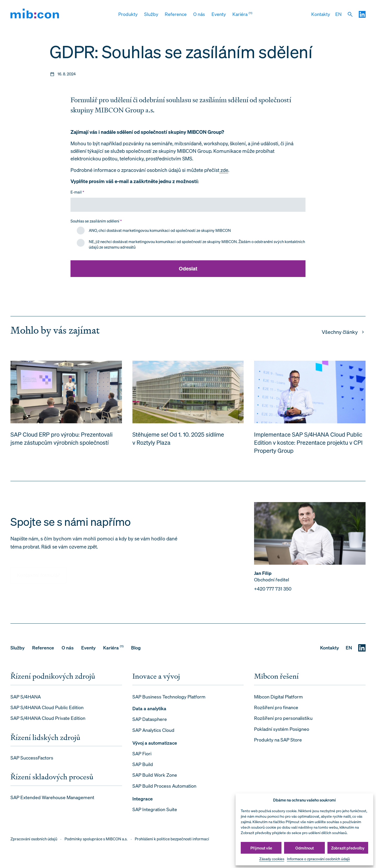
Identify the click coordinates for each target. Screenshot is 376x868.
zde (224, 170)
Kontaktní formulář (38, 569)
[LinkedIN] (362, 14)
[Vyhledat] (350, 14)
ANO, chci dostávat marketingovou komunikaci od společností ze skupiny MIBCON (160, 230)
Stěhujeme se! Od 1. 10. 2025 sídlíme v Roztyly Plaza (178, 440)
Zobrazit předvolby (348, 848)
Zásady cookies (272, 859)
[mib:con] (35, 14)
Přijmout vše (261, 848)
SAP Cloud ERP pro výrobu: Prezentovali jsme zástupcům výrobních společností (61, 440)
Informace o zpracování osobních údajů (318, 859)
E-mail (77, 192)
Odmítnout (305, 848)
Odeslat (188, 269)
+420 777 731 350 (273, 590)
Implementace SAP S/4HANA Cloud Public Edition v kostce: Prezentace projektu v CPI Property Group (308, 444)
